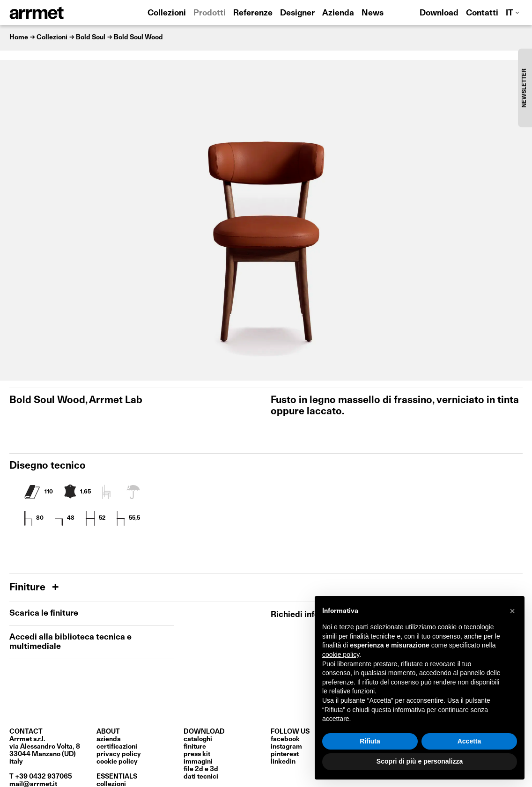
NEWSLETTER (525, 88)
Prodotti (210, 13)
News (373, 13)
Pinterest (285, 754)
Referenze (253, 13)
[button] (512, 611)
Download (439, 13)
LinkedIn (283, 762)
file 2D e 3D (201, 769)
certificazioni (117, 747)
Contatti (482, 13)
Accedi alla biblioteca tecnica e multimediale (70, 642)
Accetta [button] (469, 741)
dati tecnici (201, 777)
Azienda (338, 13)
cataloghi (198, 739)
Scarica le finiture (44, 614)
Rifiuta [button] (370, 741)
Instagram (286, 747)
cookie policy (117, 762)
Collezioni (167, 13)
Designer (297, 13)
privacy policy (119, 754)
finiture (195, 747)
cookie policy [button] (341, 655)
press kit (197, 754)
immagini (198, 762)
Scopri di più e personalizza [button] (420, 761)
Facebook (285, 739)
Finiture (29, 588)
